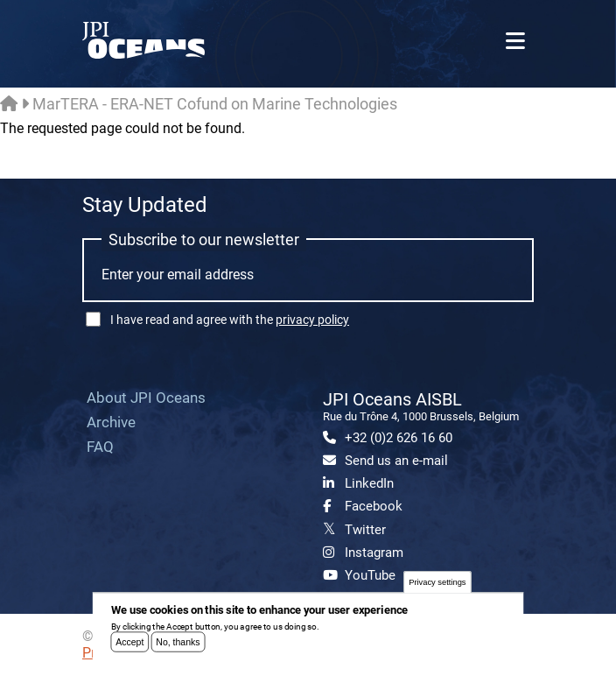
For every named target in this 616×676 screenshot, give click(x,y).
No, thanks (178, 647)
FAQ (100, 447)
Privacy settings (437, 587)
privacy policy (312, 320)
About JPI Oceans (146, 398)
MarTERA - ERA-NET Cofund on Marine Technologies (215, 104)
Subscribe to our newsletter (204, 239)
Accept (129, 647)
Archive (111, 422)
